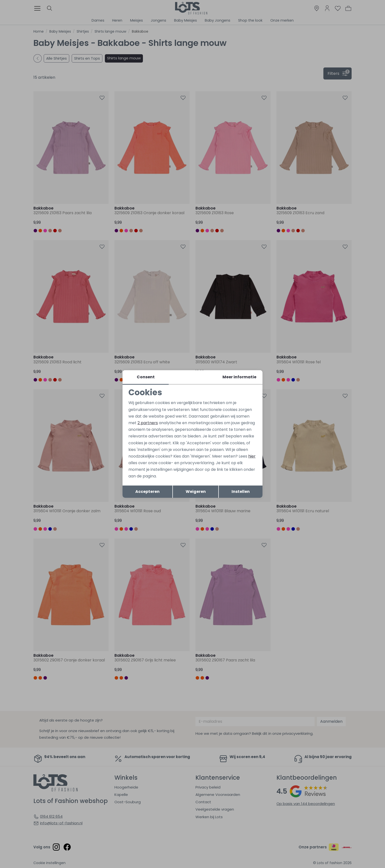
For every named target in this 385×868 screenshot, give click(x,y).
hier (252, 456)
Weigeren (196, 492)
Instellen (241, 492)
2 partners (148, 423)
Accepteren (147, 492)
